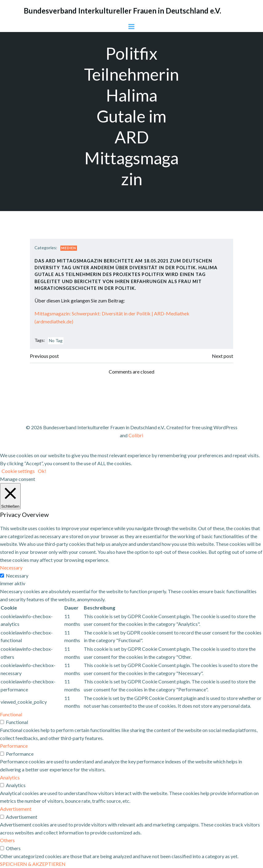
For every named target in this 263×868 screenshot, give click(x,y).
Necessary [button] (11, 568)
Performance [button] (14, 746)
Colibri (136, 435)
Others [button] (7, 840)
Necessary (17, 576)
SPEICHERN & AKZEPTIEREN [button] (33, 864)
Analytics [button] (10, 777)
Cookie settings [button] (18, 471)
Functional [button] (11, 714)
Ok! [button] (42, 471)
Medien (69, 248)
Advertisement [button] (16, 809)
